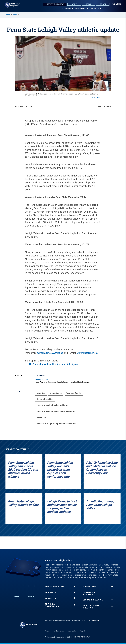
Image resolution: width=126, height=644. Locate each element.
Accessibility (72, 631)
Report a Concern (55, 4)
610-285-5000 (94, 621)
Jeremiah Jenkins (45, 399)
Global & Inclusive (93, 600)
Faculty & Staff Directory (91, 607)
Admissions (80, 8)
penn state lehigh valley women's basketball (57, 424)
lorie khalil (41, 417)
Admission (50, 598)
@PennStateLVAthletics (50, 353)
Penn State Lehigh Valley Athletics (52, 405)
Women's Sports (74, 393)
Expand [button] (96, 98)
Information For (93, 8)
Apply (88, 4)
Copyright (83, 631)
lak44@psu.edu (41, 379)
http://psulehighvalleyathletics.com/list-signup (53, 364)
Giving (103, 4)
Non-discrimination (59, 631)
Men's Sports (56, 393)
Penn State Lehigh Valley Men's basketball (56, 411)
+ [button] (74, 587)
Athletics (41, 393)
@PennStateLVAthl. (87, 353)
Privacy (47, 631)
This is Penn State (55, 587)
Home (8, 14)
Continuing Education (89, 594)
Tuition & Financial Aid (52, 605)
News (15, 14)
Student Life (89, 587)
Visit (74, 4)
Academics (67, 8)
